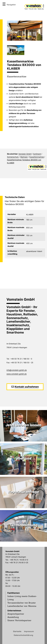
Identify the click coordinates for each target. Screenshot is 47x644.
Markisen (24, 157)
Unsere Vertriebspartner (19, 620)
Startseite (17, 631)
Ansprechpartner (16, 614)
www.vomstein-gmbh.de (17, 374)
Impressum (29, 631)
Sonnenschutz (13, 157)
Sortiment (37, 154)
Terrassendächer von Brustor (22, 603)
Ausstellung (13, 617)
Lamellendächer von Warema (22, 606)
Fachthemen (14, 593)
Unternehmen (14, 611)
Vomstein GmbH (25, 154)
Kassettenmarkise (37, 157)
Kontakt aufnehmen (27, 387)
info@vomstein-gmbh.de (17, 370)
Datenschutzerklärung (23, 635)
